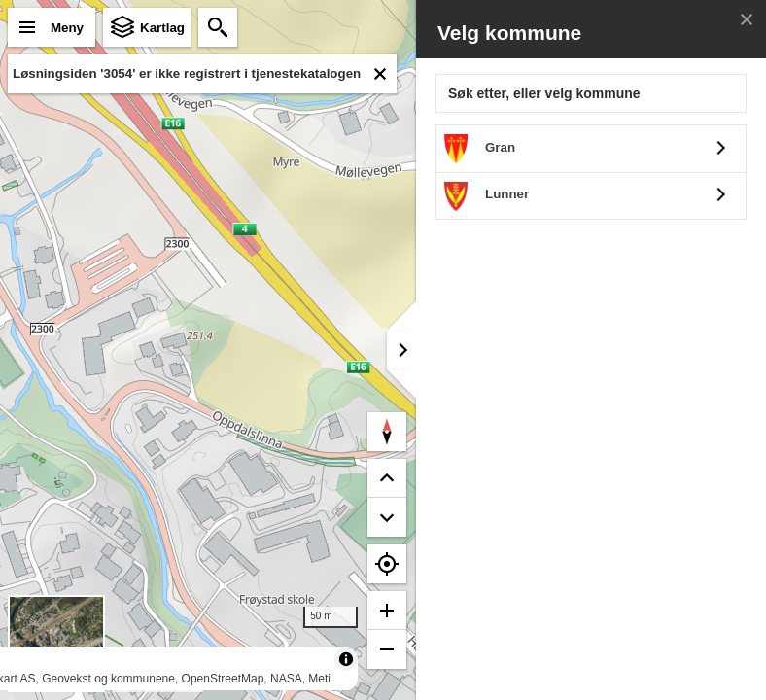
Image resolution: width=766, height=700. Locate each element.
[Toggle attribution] (346, 659)
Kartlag (162, 28)
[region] (208, 350)
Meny (67, 28)
